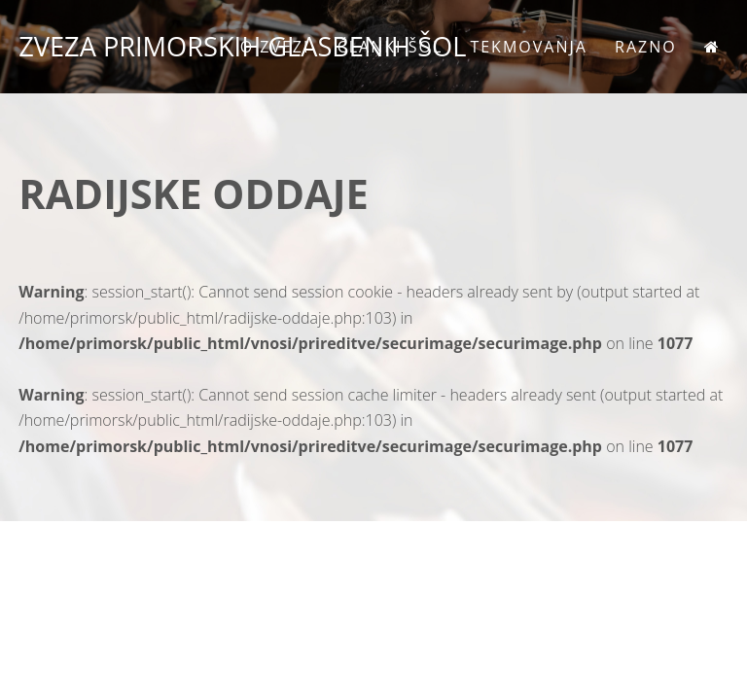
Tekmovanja (528, 47)
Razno (646, 47)
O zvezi (275, 47)
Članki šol (391, 47)
